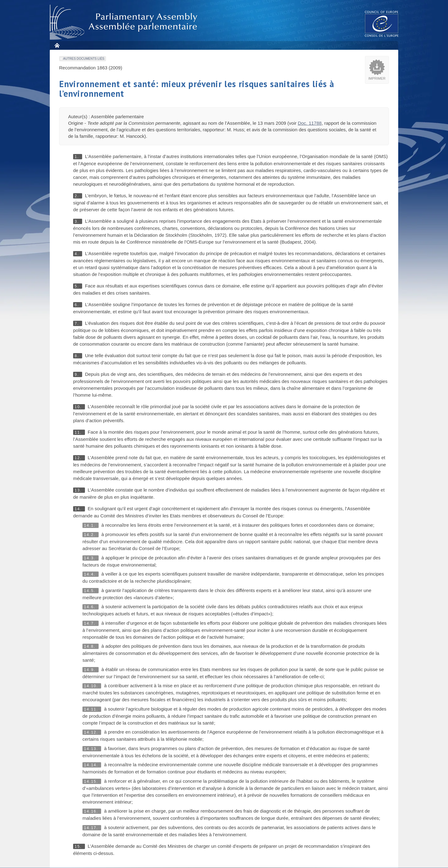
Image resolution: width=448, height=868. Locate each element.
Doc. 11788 (310, 123)
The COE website (382, 23)
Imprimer (377, 78)
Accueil (57, 45)
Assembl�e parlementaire (125, 22)
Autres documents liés (84, 59)
